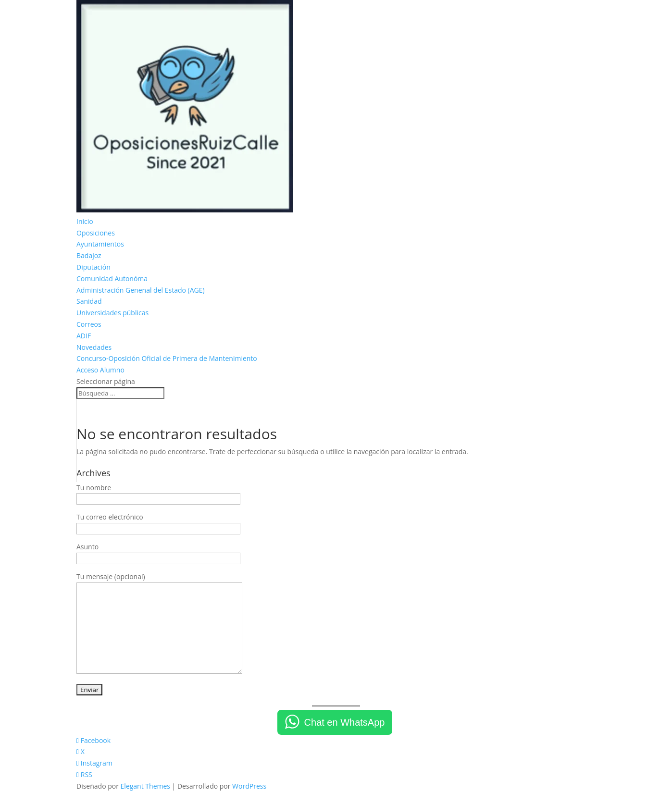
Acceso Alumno (100, 370)
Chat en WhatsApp (345, 722)
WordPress (249, 786)
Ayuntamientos (100, 244)
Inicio (85, 221)
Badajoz (89, 255)
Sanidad (89, 301)
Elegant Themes (145, 786)
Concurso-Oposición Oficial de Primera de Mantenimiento (167, 358)
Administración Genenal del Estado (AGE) (141, 290)
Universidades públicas (112, 313)
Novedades (94, 347)
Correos (89, 324)
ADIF (84, 336)
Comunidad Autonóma (112, 278)
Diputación (93, 267)
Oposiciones (96, 233)
